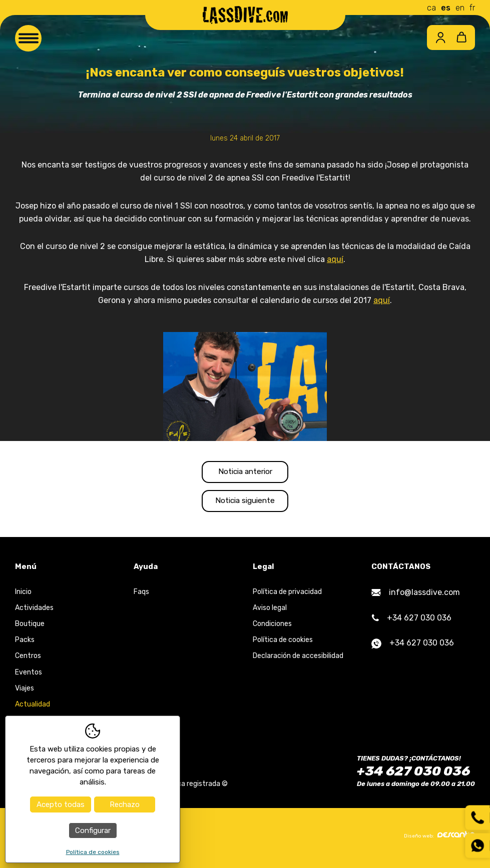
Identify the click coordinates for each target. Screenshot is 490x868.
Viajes (25, 692)
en (460, 8)
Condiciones (272, 628)
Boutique (30, 628)
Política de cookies (283, 644)
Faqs (141, 595)
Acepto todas (61, 804)
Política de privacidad (287, 595)
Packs (25, 644)
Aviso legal (270, 611)
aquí (335, 259)
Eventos (29, 676)
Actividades (34, 611)
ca (431, 8)
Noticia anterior (245, 473)
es (446, 8)
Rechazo (125, 804)
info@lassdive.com (416, 596)
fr (472, 8)
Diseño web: (439, 839)
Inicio (23, 595)
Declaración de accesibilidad (298, 660)
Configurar (93, 830)
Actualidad (33, 708)
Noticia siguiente (245, 504)
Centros (28, 660)
